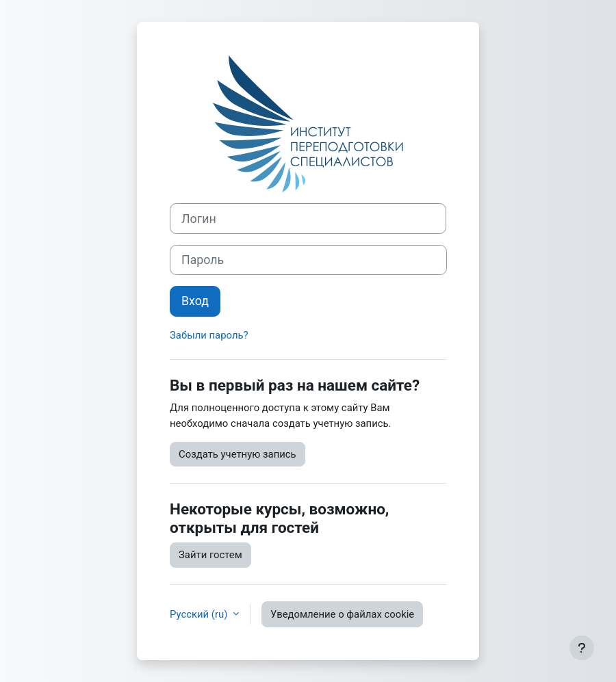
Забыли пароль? (209, 335)
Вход (195, 301)
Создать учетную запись (238, 454)
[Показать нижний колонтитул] (582, 648)
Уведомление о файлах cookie (342, 614)
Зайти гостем (210, 555)
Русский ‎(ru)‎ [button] (200, 614)
